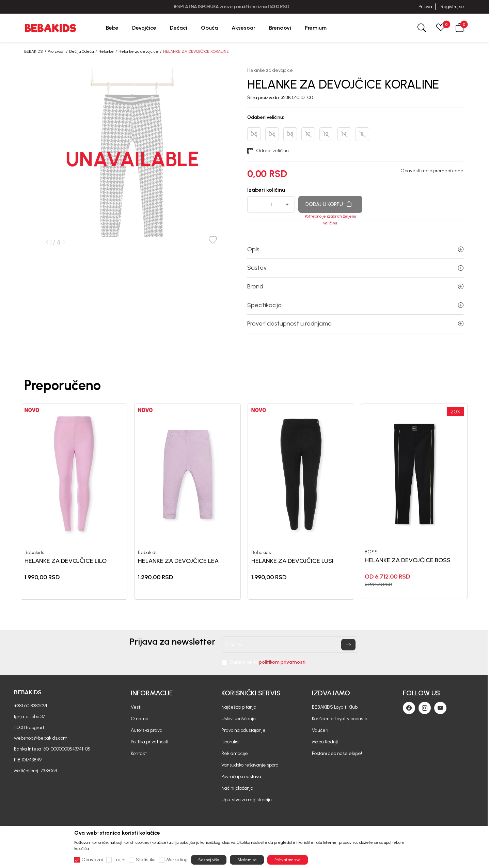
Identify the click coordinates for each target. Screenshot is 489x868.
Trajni (119, 860)
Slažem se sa (267, 662)
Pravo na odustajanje (243, 730)
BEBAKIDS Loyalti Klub (335, 707)
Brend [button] (355, 286)
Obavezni (92, 860)
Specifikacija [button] (355, 305)
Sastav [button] (355, 268)
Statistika (146, 860)
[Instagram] (425, 708)
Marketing (177, 860)
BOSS (371, 552)
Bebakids (34, 553)
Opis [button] (355, 249)
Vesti (136, 707)
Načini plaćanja (237, 788)
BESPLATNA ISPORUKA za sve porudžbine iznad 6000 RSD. (245, 7)
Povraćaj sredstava (241, 777)
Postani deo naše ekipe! (337, 753)
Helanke (106, 51)
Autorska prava (147, 730)
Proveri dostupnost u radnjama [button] (355, 323)
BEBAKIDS (34, 51)
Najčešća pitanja (239, 707)
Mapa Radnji (325, 742)
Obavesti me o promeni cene (432, 171)
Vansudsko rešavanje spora (250, 765)
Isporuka (230, 742)
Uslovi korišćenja (239, 719)
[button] (460, 28)
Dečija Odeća (81, 51)
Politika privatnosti (149, 742)
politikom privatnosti (282, 662)
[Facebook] (409, 708)
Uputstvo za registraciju (247, 800)
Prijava (425, 7)
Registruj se (452, 7)
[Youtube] (440, 708)
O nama (140, 719)
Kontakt (139, 753)
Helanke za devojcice (138, 51)
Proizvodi (56, 51)
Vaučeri (320, 730)
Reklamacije (235, 753)
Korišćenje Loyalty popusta (340, 719)
